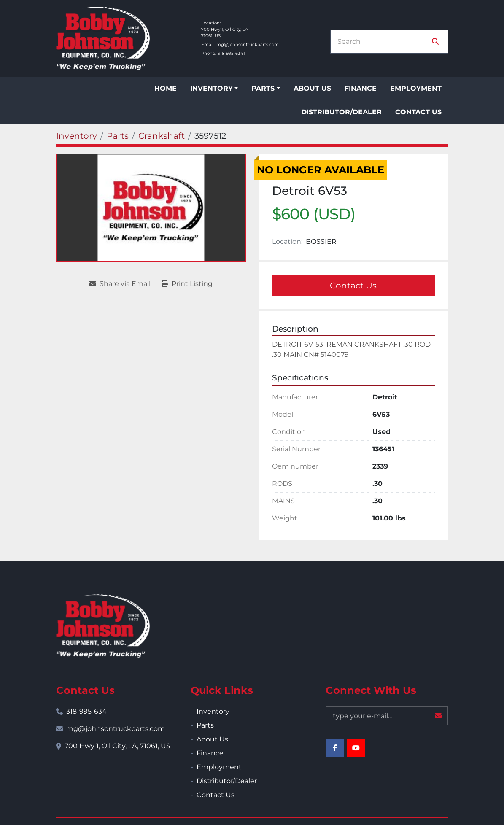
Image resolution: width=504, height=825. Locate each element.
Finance (361, 88)
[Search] (383, 42)
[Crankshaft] (162, 136)
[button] (214, 89)
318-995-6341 (231, 53)
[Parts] (118, 136)
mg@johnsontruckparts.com (248, 44)
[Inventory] (77, 136)
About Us (312, 88)
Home (166, 88)
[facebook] (335, 748)
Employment (416, 88)
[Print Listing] (187, 284)
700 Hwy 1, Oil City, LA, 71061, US (117, 746)
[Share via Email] (120, 284)
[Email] (387, 716)
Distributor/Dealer (341, 112)
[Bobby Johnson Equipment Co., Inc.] (103, 626)
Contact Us (418, 112)
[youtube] (356, 748)
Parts (263, 88)
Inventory (212, 88)
